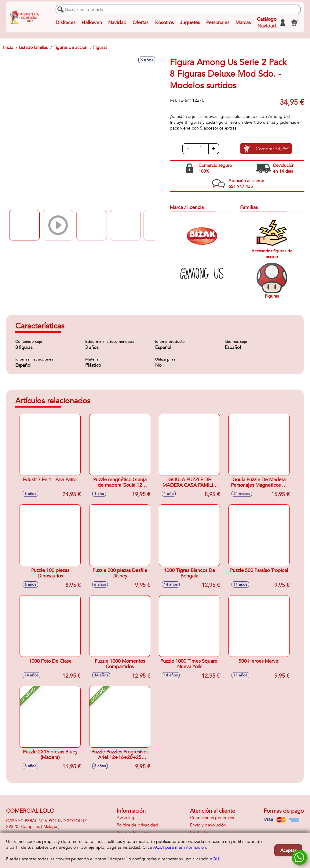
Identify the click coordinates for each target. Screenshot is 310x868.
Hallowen (92, 23)
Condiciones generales (212, 818)
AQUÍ (215, 859)
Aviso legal (127, 818)
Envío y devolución (208, 825)
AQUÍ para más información (180, 847)
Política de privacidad (137, 825)
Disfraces (66, 23)
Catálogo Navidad (267, 23)
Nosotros (164, 23)
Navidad (117, 23)
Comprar (272, 149)
